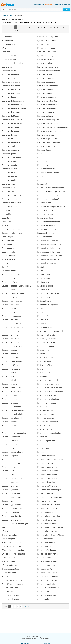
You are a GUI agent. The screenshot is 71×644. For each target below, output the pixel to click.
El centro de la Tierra (46, 358)
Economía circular (9, 78)
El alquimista (43, 184)
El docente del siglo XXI (47, 580)
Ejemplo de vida (44, 44)
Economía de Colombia (11, 90)
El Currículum (43, 444)
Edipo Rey (6, 267)
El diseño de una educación (49, 577)
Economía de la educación (13, 101)
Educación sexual (9, 448)
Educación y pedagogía (12, 497)
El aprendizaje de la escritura (49, 244)
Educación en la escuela (12, 331)
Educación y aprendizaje (12, 478)
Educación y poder (10, 501)
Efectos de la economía (12, 546)
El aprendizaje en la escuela (49, 259)
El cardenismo (43, 350)
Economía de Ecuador (11, 93)
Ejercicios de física (45, 116)
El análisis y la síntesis (47, 229)
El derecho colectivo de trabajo (50, 460)
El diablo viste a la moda (47, 561)
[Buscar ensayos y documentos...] (32, 9)
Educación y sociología (11, 516)
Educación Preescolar (11, 437)
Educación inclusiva (10, 373)
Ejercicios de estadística (47, 101)
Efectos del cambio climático (13, 554)
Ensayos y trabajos (38, 5)
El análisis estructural (46, 225)
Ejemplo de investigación (48, 37)
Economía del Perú (10, 139)
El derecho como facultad (48, 471)
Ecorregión (6, 214)
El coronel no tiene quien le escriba (52, 433)
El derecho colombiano (47, 463)
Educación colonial (10, 297)
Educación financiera (10, 358)
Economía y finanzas (10, 199)
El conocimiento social (47, 395)
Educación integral (9, 384)
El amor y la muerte (45, 214)
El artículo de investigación (48, 293)
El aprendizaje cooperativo (48, 241)
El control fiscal (44, 426)
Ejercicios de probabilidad (48, 139)
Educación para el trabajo (12, 414)
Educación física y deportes (13, 361)
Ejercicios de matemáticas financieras (53, 127)
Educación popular (10, 429)
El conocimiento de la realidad (50, 388)
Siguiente (26, 606)
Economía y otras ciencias (13, 203)
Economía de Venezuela (12, 120)
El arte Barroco (43, 275)
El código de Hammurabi (47, 380)
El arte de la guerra (45, 286)
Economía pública (9, 180)
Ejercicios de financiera (47, 108)
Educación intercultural (11, 388)
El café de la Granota (46, 335)
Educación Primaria (10, 441)
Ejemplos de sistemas (46, 59)
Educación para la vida (11, 422)
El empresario (43, 599)
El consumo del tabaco (47, 403)
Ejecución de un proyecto (12, 584)
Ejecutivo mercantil (10, 592)
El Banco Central (44, 301)
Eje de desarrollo (9, 573)
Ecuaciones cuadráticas (12, 229)
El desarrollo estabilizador (48, 531)
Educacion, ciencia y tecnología (15, 524)
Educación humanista (11, 369)
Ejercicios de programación (48, 142)
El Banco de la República (48, 305)
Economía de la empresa (12, 105)
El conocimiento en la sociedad (50, 392)
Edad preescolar (9, 252)
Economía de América (11, 86)
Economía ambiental (10, 74)
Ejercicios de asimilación (47, 82)
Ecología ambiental (10, 56)
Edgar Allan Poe (8, 259)
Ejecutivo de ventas (10, 588)
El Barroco (42, 309)
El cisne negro (43, 376)
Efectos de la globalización (13, 550)
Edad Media (7, 244)
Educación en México (11, 339)
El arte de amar (44, 278)
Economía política (9, 173)
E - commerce (8, 41)
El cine (40, 369)
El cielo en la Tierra (45, 365)
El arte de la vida (44, 290)
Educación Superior (10, 456)
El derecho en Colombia (47, 486)
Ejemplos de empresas (47, 52)
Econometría (7, 67)
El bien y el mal (44, 320)
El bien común (43, 316)
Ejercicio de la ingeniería (47, 67)
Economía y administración (13, 195)
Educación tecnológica (11, 463)
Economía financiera (10, 150)
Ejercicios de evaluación (47, 105)
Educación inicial (9, 380)
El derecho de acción (46, 482)
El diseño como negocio (47, 573)
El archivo (41, 271)
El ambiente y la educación (48, 195)
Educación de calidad (11, 305)
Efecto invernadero (10, 535)
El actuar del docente (46, 169)
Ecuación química (9, 225)
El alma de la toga (45, 180)
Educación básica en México (14, 293)
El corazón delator (45, 429)
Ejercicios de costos (46, 90)
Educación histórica (10, 365)
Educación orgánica (10, 403)
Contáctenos (66, 5)
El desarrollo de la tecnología (49, 516)
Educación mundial (10, 395)
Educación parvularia (10, 426)
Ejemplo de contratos (11, 595)
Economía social (9, 188)
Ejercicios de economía (47, 97)
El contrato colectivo (46, 418)
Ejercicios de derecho (46, 93)
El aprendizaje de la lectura (48, 248)
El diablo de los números (47, 554)
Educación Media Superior (13, 392)
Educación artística (10, 282)
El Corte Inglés (43, 437)
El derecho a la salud (46, 456)
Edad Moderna (8, 248)
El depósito (42, 452)
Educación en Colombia (12, 324)
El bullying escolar (45, 327)
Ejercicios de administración (49, 71)
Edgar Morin (7, 263)
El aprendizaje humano (47, 263)
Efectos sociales (9, 561)
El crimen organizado (46, 441)
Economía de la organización (14, 108)
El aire (40, 176)
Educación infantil (9, 376)
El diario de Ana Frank (46, 565)
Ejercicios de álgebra (46, 74)
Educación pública (9, 444)
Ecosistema (7, 218)
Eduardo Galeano (9, 271)
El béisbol (41, 312)
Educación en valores (11, 342)
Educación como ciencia (12, 301)
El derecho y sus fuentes (47, 509)
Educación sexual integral (12, 452)
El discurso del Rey (45, 569)
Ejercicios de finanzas (46, 112)
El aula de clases (44, 297)
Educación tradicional (11, 467)
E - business (7, 37)
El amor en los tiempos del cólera (51, 207)
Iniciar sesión (57, 5)
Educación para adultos (12, 407)
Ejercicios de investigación (48, 120)
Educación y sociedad (11, 512)
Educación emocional (11, 312)
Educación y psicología (11, 505)
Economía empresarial (11, 142)
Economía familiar (9, 146)
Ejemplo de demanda (11, 599)
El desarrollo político (46, 546)
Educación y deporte (10, 482)
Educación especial (10, 354)
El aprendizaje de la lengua (48, 252)
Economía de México (10, 116)
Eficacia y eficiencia (10, 565)
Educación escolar (9, 350)
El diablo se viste (44, 558)
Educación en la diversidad (13, 327)
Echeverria (6, 52)
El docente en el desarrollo (48, 588)
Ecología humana (9, 59)
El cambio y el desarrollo (47, 339)
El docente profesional (47, 595)
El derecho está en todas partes (50, 490)
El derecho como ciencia (47, 467)
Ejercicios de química (46, 146)
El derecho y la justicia (47, 501)
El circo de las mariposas (48, 373)
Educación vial (8, 471)
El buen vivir (42, 324)
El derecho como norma (47, 478)
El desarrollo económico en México (52, 527)
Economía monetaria (10, 161)
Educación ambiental (10, 278)
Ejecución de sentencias (12, 580)
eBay (4, 48)
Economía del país (10, 135)
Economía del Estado (11, 127)
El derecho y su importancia (49, 505)
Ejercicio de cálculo (45, 63)
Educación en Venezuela (12, 346)
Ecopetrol (6, 210)
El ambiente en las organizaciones (51, 191)
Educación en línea (10, 335)
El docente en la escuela (47, 592)
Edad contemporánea (11, 241)
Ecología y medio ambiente (13, 63)
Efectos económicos (10, 558)
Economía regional (10, 184)
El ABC (40, 154)
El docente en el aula (46, 584)
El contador (42, 407)
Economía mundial (10, 165)
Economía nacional (10, 169)
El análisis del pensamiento (49, 222)
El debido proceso (45, 448)
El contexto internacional (47, 414)
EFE (4, 527)
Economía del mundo (11, 131)
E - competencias (9, 44)
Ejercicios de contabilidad (48, 86)
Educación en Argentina (12, 316)
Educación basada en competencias (17, 286)
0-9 (16, 31)
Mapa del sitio (46, 643)
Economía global (9, 154)
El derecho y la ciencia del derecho (52, 497)
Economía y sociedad (11, 207)
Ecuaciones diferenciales (12, 233)
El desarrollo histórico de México (51, 535)
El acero (41, 158)
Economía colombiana (11, 82)
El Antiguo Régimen (45, 233)
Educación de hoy (9, 309)
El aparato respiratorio (46, 237)
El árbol (40, 267)
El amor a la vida (44, 203)
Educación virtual (9, 475)
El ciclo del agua (44, 361)
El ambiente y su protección (49, 199)
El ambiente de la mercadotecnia (51, 188)
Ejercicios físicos (44, 150)
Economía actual (9, 71)
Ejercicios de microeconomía (49, 131)
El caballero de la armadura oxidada (52, 331)
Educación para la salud (12, 418)
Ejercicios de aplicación (47, 78)
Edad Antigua (7, 237)
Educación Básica (9, 290)
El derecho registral (45, 493)
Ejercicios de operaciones (48, 135)
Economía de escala (10, 97)
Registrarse (49, 5)
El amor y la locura (45, 210)
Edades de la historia (10, 256)
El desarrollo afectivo (46, 512)
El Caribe (41, 354)
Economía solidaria (10, 191)
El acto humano (44, 161)
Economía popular (9, 176)
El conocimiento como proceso (50, 384)
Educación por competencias (14, 433)
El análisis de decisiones (47, 218)
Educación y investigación (12, 493)
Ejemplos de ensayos (46, 56)
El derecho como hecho (47, 475)
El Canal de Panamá (46, 346)
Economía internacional (12, 158)
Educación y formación (11, 490)
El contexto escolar (45, 410)
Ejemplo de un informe (47, 41)
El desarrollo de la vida (47, 520)
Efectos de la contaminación (13, 543)
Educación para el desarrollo (14, 410)
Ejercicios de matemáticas (48, 124)
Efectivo (5, 531)
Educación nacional (10, 399)
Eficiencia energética (10, 569)
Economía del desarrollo (12, 124)
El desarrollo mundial (46, 543)
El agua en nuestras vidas (48, 173)
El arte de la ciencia (45, 282)
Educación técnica (9, 460)
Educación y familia (10, 486)
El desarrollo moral (45, 539)
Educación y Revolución (12, 509)
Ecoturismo (6, 222)
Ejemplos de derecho (46, 48)
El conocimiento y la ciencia (49, 399)
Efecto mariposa (9, 539)
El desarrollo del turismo (47, 524)
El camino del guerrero (47, 342)
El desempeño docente (47, 550)
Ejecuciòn (6, 577)
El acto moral (43, 165)
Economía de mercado (11, 112)
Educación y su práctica (12, 520)
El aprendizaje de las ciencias (50, 256)
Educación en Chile (10, 320)
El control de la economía (48, 422)
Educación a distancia (11, 275)
